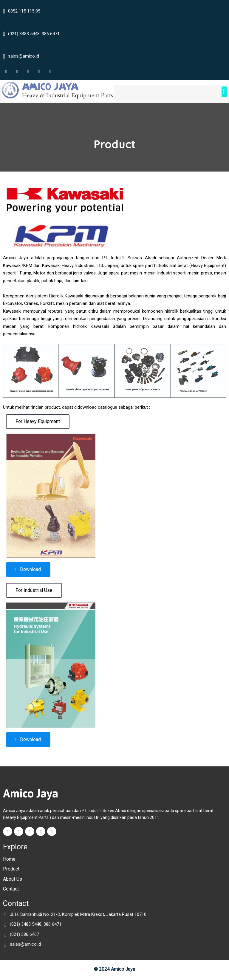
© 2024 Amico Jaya (114, 970)
